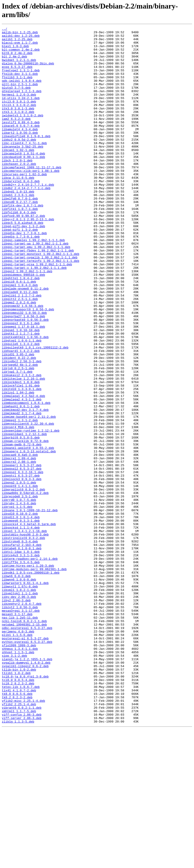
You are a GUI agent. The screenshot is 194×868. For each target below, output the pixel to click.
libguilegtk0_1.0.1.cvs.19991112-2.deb (35, 412)
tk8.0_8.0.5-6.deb (17, 827)
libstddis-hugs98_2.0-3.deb (25, 636)
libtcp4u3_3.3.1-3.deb (21, 661)
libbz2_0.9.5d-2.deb (19, 162)
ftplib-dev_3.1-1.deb (20, 83)
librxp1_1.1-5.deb (17, 603)
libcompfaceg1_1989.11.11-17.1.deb (31, 196)
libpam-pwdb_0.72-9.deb (22, 528)
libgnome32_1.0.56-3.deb (22, 362)
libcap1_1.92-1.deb (18, 175)
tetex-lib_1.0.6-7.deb (21, 819)
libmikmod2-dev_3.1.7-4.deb (25, 487)
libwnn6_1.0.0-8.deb (19, 690)
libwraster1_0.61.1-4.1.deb (25, 694)
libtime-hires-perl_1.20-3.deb (28, 674)
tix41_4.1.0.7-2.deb (19, 823)
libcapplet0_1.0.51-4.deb (23, 179)
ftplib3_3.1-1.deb (17, 88)
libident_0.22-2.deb (19, 424)
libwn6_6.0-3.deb (16, 686)
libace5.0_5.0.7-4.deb (21, 146)
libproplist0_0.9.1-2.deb (23, 582)
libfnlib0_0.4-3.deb (19, 250)
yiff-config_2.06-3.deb (22, 852)
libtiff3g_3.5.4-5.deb (21, 669)
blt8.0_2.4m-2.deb (17, 58)
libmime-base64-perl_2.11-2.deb (29, 495)
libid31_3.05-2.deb (18, 420)
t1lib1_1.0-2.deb (16, 802)
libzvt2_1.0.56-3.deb (20, 723)
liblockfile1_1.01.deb (21, 457)
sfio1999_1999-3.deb (19, 769)
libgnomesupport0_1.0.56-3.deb (28, 366)
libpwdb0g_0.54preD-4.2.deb (25, 586)
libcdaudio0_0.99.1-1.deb (23, 183)
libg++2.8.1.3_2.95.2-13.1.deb (28, 258)
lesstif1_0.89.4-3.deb (21, 142)
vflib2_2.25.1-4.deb (19, 840)
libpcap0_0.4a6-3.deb (20, 541)
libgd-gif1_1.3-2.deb (20, 270)
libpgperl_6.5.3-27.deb (22, 553)
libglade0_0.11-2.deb (20, 345)
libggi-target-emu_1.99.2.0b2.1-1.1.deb (36, 291)
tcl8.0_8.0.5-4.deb (18, 811)
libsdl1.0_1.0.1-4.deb (21, 615)
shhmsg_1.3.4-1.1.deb (20, 773)
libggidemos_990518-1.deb (23, 324)
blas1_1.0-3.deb (15, 50)
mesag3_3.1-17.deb (17, 732)
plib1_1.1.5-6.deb (17, 757)
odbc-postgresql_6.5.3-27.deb (27, 748)
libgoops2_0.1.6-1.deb (21, 383)
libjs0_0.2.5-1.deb (18, 437)
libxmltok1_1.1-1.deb (20, 707)
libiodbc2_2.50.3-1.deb (22, 428)
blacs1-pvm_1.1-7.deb (20, 46)
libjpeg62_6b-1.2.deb (20, 432)
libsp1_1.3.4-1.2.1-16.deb (24, 632)
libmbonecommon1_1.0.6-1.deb (26, 478)
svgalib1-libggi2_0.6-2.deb (25, 794)
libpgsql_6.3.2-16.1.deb (22, 561)
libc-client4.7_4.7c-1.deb (24, 166)
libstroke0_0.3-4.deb (20, 644)
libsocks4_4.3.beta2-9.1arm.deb (29, 624)
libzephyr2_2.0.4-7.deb (22, 719)
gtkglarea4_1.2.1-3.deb (22, 104)
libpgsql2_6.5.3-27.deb (22, 557)
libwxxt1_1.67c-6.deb (20, 699)
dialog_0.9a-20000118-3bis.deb (28, 71)
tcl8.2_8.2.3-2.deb (18, 815)
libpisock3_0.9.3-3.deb (22, 570)
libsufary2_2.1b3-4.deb (22, 649)
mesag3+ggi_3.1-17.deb (21, 728)
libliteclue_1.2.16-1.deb (23, 449)
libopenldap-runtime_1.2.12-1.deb (31, 511)
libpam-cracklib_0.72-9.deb (25, 524)
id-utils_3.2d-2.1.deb (21, 112)
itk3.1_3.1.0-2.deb (18, 129)
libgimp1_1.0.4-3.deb (20, 337)
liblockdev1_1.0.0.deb (21, 453)
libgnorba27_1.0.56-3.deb (23, 374)
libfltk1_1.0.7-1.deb (20, 245)
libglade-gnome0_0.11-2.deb (25, 341)
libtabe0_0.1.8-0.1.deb (22, 653)
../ (4, 29)
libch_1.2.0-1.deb (17, 187)
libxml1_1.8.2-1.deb (19, 703)
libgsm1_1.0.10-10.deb (21, 391)
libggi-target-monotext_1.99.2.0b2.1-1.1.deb (40, 299)
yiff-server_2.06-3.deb (22, 856)
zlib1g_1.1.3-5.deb (18, 861)
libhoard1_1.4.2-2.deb (21, 416)
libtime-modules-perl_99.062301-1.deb (34, 678)
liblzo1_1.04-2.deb (18, 466)
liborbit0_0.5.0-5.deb (21, 520)
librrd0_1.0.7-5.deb (19, 595)
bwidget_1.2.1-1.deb (19, 67)
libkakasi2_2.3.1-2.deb (22, 445)
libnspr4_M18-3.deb (18, 507)
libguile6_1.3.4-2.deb (21, 408)
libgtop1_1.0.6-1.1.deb (22, 403)
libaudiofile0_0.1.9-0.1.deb (26, 158)
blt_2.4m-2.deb (14, 63)
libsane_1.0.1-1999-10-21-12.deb (30, 607)
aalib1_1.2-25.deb (17, 42)
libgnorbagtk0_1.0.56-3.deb (25, 378)
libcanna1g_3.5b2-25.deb (22, 171)
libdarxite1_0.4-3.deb (21, 212)
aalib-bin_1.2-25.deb (20, 33)
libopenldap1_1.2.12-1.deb (24, 516)
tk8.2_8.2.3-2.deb (17, 832)
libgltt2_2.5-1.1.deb (20, 354)
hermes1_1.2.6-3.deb (19, 108)
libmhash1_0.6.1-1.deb (21, 482)
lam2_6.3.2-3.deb (16, 137)
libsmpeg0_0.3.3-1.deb (21, 620)
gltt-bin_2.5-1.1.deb (20, 96)
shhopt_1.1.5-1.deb (18, 777)
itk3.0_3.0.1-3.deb (18, 125)
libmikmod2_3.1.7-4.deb (22, 491)
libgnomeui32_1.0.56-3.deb (24, 370)
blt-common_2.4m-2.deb (21, 54)
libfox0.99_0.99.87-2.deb (23, 254)
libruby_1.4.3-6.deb (19, 599)
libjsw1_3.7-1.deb (17, 441)
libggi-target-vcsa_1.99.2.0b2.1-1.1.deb (37, 312)
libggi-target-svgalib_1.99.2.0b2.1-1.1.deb (40, 304)
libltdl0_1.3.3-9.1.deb (22, 462)
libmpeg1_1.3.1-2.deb (20, 499)
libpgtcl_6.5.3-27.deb (21, 566)
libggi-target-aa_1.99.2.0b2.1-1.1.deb (35, 287)
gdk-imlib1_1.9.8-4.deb (22, 92)
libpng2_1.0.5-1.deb (19, 574)
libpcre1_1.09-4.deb (19, 545)
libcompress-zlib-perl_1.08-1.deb (31, 200)
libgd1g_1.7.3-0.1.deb (21, 279)
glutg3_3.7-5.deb (16, 100)
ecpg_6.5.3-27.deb (17, 75)
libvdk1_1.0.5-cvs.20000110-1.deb (31, 682)
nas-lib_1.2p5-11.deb (20, 736)
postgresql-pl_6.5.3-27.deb (25, 761)
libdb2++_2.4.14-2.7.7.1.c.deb (28, 216)
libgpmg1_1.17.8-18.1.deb (23, 387)
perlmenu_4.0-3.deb (18, 753)
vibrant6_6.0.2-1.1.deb (22, 844)
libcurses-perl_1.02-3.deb (24, 204)
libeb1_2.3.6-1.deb (18, 229)
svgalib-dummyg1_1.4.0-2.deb (26, 790)
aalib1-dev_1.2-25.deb (21, 38)
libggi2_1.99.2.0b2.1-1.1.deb (27, 320)
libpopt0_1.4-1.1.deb (20, 578)
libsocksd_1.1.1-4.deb (21, 628)
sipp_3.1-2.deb (14, 782)
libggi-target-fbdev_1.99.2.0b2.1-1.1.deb (38, 295)
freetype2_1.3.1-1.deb (21, 79)
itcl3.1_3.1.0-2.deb (19, 121)
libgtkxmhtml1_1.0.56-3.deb (25, 399)
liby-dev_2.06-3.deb (19, 711)
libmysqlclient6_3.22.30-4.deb (28, 503)
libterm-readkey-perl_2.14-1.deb (30, 665)
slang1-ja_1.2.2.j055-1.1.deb (27, 786)
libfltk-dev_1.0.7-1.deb (22, 241)
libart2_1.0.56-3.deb (20, 154)
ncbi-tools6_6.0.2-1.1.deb (24, 740)
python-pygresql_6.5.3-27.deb (27, 765)
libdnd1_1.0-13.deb (18, 225)
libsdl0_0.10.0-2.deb (20, 611)
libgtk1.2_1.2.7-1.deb (21, 395)
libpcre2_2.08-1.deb (19, 549)
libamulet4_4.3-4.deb (20, 150)
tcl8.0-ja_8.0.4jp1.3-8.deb (25, 807)
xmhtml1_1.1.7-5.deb (19, 848)
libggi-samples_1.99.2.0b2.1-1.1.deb (33, 283)
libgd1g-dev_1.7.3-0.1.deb (24, 275)
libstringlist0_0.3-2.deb (23, 640)
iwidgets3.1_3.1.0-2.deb (22, 133)
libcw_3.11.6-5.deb (18, 208)
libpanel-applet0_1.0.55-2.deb (28, 532)
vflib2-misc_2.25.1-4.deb (23, 836)
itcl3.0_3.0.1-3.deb (19, 117)
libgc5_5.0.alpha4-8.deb (22, 262)
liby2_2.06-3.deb (16, 715)
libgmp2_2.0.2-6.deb (19, 358)
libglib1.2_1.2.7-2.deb (22, 349)
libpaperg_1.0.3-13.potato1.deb (29, 536)
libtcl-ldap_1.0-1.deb (21, 657)
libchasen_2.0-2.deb (19, 191)
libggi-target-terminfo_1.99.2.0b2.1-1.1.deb (40, 308)
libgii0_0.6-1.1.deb (19, 333)
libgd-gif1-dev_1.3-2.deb (23, 266)
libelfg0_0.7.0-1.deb (20, 233)
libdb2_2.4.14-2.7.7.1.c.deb (26, 221)
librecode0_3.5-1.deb (20, 590)
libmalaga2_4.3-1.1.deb (22, 474)
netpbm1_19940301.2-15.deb (24, 744)
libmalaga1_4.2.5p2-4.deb (23, 470)
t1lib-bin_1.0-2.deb (19, 798)
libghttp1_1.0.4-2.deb (21, 329)
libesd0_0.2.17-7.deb (20, 237)
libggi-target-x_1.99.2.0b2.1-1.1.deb (34, 316)
